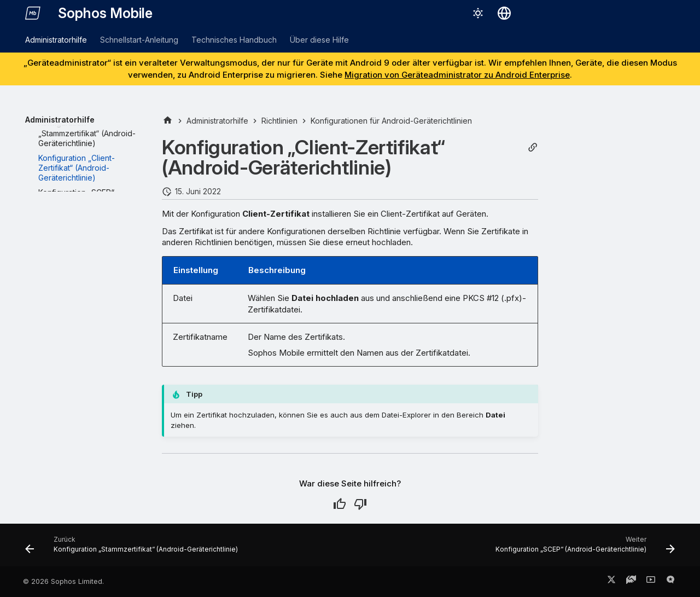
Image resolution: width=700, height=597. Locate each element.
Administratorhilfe (56, 40)
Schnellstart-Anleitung (139, 40)
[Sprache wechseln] (504, 13)
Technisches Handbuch (234, 40)
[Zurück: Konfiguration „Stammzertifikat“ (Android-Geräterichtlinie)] (134, 548)
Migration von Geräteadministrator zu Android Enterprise (457, 75)
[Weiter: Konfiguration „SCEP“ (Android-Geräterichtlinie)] (583, 548)
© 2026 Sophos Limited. (63, 581)
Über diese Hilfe (319, 40)
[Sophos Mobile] (33, 13)
